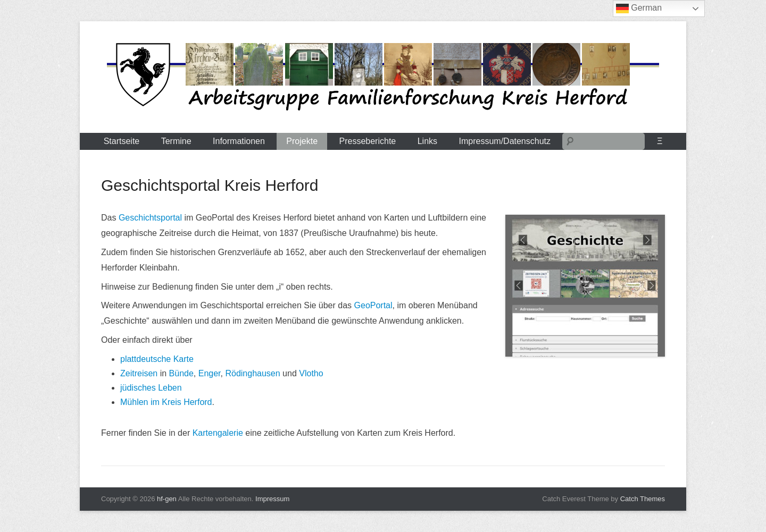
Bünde (181, 373)
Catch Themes (643, 499)
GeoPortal (373, 305)
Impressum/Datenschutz (505, 141)
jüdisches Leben (151, 388)
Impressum (272, 499)
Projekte (302, 141)
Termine (176, 141)
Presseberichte (368, 141)
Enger (210, 373)
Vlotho (311, 373)
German (639, 9)
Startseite (122, 141)
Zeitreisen (139, 373)
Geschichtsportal (150, 218)
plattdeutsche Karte (157, 359)
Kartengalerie (218, 433)
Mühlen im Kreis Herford (166, 402)
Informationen (239, 141)
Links (427, 141)
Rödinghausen (252, 373)
